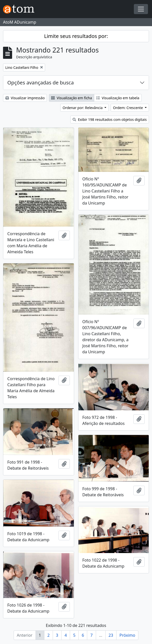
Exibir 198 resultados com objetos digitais (110, 119)
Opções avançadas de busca (41, 83)
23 (111, 635)
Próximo (127, 635)
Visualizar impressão (25, 98)
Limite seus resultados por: (76, 36)
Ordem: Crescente (128, 108)
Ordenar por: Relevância (83, 108)
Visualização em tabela (118, 98)
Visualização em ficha (72, 98)
